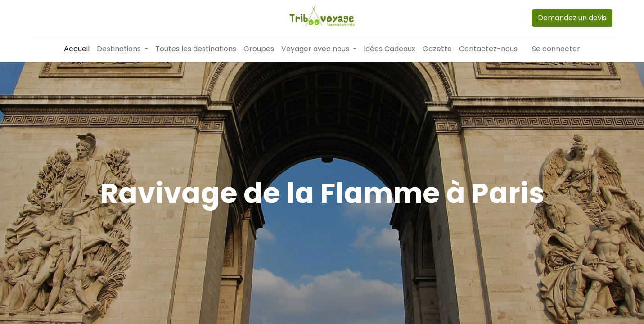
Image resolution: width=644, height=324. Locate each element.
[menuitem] (77, 49)
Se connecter (556, 49)
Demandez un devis (572, 18)
